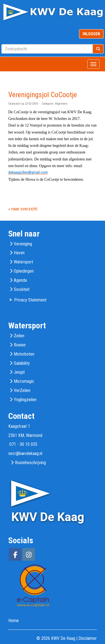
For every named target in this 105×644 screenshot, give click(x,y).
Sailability (22, 363)
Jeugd (19, 372)
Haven (19, 253)
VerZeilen (22, 390)
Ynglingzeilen (25, 400)
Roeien (20, 345)
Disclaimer (88, 638)
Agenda (20, 280)
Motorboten (24, 354)
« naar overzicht (23, 209)
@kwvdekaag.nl (25, 453)
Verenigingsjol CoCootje (43, 95)
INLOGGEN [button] (91, 34)
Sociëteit (22, 289)
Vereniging (23, 244)
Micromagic (24, 381)
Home (14, 621)
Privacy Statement (30, 300)
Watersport (23, 262)
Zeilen (19, 336)
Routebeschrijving (30, 463)
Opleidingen (24, 271)
